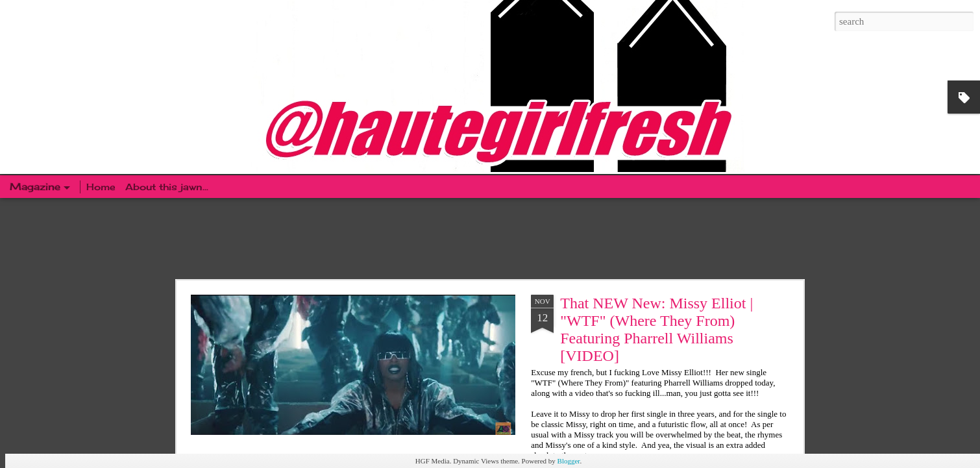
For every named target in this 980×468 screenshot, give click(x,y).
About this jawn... (167, 187)
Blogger (569, 461)
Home (103, 187)
